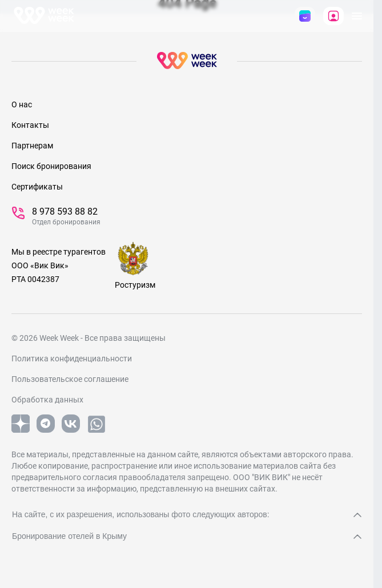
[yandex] (21, 430)
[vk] (71, 430)
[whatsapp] (96, 432)
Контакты (30, 125)
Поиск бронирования (51, 166)
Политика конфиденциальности (72, 359)
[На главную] (44, 16)
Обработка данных (47, 400)
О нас (22, 104)
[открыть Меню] (357, 16)
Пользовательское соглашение (70, 379)
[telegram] (46, 430)
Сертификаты (37, 187)
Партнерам (32, 146)
